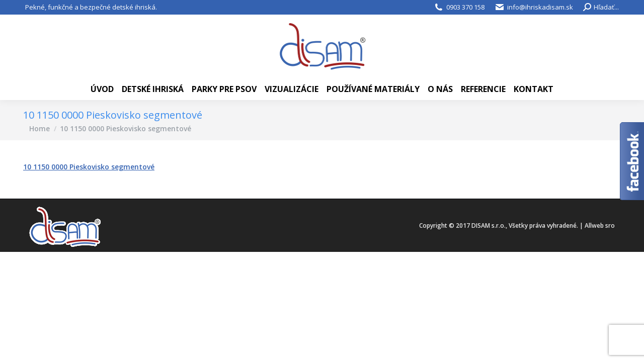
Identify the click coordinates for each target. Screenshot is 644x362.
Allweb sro (600, 225)
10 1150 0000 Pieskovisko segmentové (89, 167)
